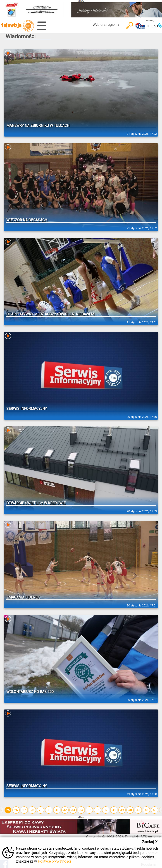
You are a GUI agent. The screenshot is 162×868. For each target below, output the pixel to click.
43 (155, 810)
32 (65, 810)
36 (98, 810)
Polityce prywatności (54, 861)
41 (138, 810)
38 (114, 810)
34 (81, 810)
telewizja (18, 26)
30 (49, 810)
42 (146, 810)
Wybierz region (107, 25)
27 (24, 810)
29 (40, 810)
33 (73, 810)
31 (57, 810)
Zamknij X (150, 842)
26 (16, 810)
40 (130, 810)
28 (32, 810)
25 (8, 810)
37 (106, 810)
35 (89, 810)
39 (122, 810)
